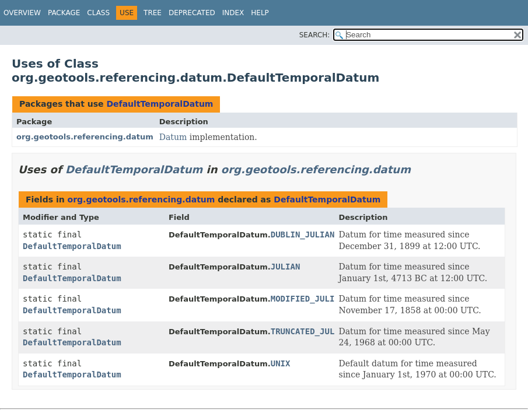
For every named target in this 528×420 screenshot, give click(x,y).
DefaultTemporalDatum (160, 104)
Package (64, 13)
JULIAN (286, 267)
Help (260, 13)
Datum (173, 137)
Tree (153, 13)
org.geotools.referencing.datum (85, 137)
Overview (22, 13)
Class (98, 13)
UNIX (281, 363)
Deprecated (192, 13)
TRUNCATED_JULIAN (310, 331)
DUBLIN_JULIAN (303, 235)
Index (233, 13)
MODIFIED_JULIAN (307, 299)
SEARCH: (315, 35)
